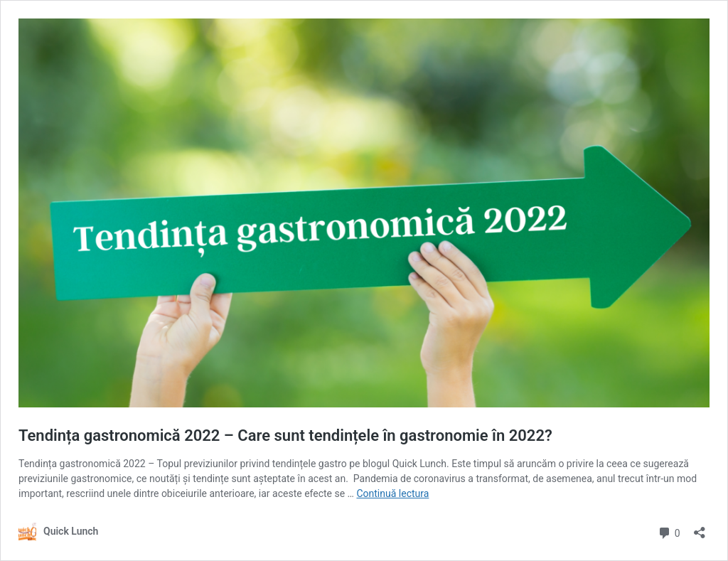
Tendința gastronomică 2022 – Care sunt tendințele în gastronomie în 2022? (285, 436)
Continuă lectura (392, 493)
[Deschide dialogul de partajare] (700, 528)
